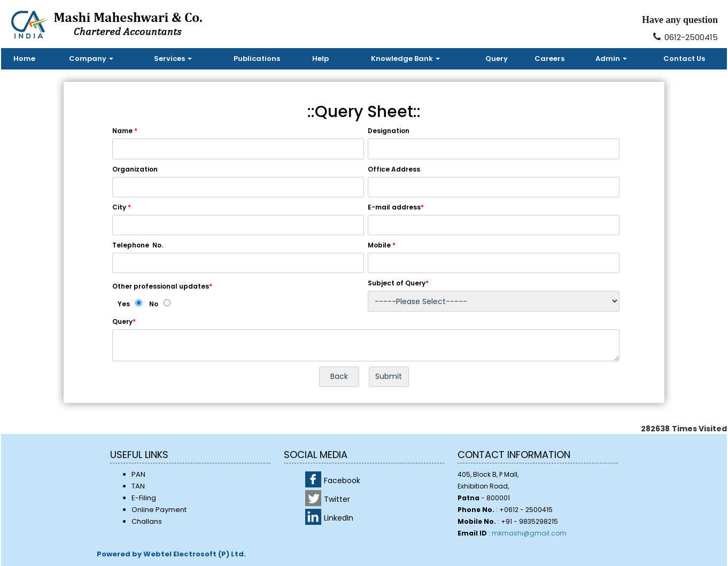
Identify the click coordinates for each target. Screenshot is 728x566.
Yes (124, 304)
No (154, 304)
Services (173, 59)
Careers (549, 59)
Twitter (337, 499)
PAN (138, 474)
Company (91, 59)
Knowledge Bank (405, 59)
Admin (611, 59)
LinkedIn (339, 518)
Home (24, 59)
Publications (257, 59)
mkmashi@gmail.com (529, 533)
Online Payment (159, 510)
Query (497, 59)
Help (320, 59)
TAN (138, 486)
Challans (147, 521)
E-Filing (144, 498)
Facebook (342, 480)
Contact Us (684, 59)
